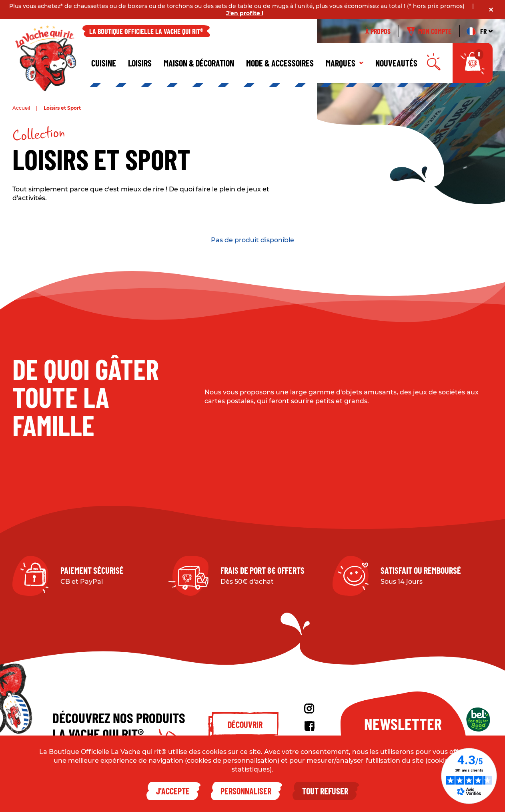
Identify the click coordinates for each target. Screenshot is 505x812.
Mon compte (429, 31)
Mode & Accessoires (280, 63)
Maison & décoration (199, 63)
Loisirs (140, 63)
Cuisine (104, 63)
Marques (345, 63)
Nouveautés (396, 63)
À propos (378, 31)
